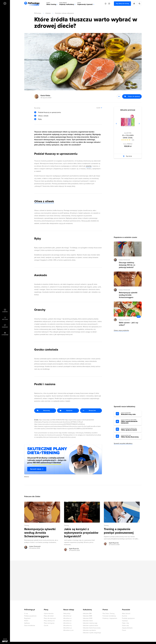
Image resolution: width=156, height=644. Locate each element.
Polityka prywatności (30, 616)
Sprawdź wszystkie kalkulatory (123, 443)
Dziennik (5, 312)
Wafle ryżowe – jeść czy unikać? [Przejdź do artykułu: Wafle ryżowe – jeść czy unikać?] (128, 324)
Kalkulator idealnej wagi (90, 623)
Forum (124, 630)
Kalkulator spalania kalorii (90, 625)
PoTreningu (38, 13)
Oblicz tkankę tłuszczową (130, 436)
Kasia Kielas (45, 95)
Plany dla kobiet (49, 616)
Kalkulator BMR (88, 616)
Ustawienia (5, 335)
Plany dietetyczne (49, 621)
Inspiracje (125, 621)
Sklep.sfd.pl (67, 614)
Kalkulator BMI (87, 614)
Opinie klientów (49, 614)
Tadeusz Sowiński (124, 320)
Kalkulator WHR (88, 618)
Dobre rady (125, 625)
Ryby (40, 119)
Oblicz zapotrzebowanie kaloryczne (130, 422)
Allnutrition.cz (67, 618)
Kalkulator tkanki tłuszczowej (92, 628)
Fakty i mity (126, 623)
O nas (26, 614)
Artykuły (48, 13)
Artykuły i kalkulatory (67, 4)
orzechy (89, 166)
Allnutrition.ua (68, 628)
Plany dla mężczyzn (50, 618)
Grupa (5, 639)
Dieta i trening (51, 4)
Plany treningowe (49, 623)
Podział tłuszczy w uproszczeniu (50, 112)
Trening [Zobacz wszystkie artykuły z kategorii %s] (27, 525)
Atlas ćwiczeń (126, 614)
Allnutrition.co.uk (68, 630)
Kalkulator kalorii (88, 621)
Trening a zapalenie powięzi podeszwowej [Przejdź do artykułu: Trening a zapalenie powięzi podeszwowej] (119, 531)
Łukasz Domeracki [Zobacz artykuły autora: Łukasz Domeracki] (35, 546)
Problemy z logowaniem (110, 618)
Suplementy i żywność (85, 4)
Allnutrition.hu (68, 625)
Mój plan (5, 319)
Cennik (46, 625)
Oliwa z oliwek (43, 116)
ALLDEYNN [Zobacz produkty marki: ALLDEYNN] (128, 133)
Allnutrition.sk (67, 621)
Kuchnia (125, 616)
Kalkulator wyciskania (89, 630)
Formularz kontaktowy (109, 616)
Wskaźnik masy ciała (130, 414)
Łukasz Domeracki (124, 260)
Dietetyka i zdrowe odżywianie (64, 13)
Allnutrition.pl (67, 616)
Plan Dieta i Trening (108, 614)
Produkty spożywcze (128, 618)
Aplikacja (27, 623)
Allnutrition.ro (67, 623)
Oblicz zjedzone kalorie (130, 429)
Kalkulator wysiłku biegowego (92, 633)
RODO (26, 621)
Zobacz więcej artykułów (121, 330)
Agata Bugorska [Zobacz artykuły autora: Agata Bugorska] (74, 549)
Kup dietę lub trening (122, 4)
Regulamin (27, 618)
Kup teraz (129, 156)
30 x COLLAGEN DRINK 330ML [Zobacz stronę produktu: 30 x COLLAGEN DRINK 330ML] (128, 137)
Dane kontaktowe (30, 625)
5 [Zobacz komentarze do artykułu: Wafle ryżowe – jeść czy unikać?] (139, 317)
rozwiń (98, 108)
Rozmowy (5, 327)
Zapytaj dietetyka (127, 628)
